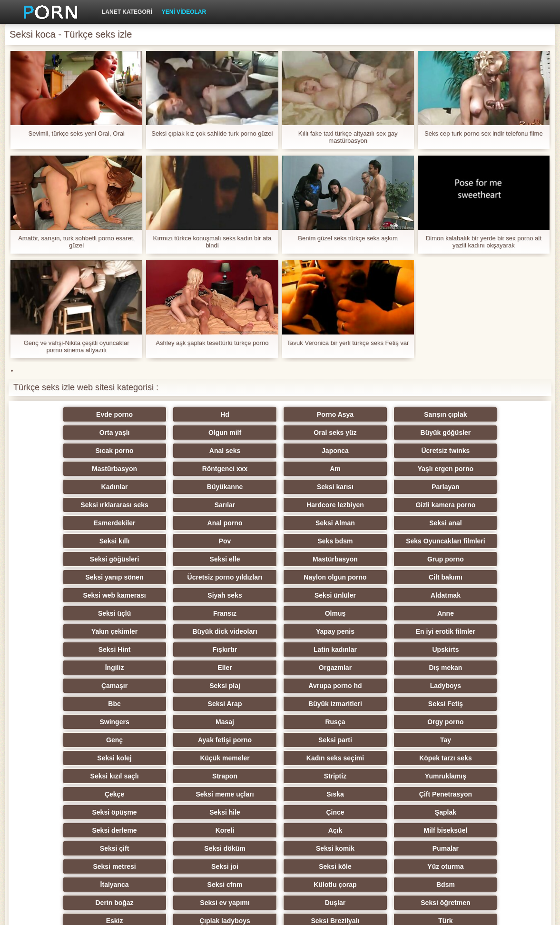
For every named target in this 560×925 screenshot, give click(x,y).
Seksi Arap (94, 649)
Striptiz (280, 704)
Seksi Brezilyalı (466, 812)
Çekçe (467, 704)
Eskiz (280, 812)
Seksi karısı (373, 469)
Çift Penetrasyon (280, 722)
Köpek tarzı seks (467, 686)
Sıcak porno (373, 433)
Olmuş (187, 577)
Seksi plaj (187, 631)
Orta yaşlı (466, 414)
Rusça (94, 668)
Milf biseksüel (94, 758)
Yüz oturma (373, 776)
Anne (280, 577)
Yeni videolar (184, 12)
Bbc (466, 631)
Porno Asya (280, 414)
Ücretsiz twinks (187, 451)
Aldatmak (373, 559)
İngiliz (187, 613)
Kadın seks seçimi (373, 686)
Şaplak (187, 740)
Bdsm (280, 794)
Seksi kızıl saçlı (94, 704)
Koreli (373, 740)
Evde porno (93, 414)
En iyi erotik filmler (187, 595)
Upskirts (94, 613)
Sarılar (187, 487)
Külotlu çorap (187, 794)
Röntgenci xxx (373, 451)
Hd (187, 414)
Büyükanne (280, 469)
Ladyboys (373, 631)
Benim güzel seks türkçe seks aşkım (348, 238)
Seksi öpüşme (373, 722)
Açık (466, 740)
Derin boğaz (373, 794)
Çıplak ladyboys (373, 812)
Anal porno (94, 505)
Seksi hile (467, 722)
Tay (93, 686)
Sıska (187, 722)
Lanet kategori (127, 12)
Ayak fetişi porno (373, 668)
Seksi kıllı (373, 505)
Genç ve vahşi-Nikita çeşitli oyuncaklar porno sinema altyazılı (77, 346)
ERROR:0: (472, 912)
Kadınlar (187, 469)
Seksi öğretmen (187, 812)
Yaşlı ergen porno (93, 469)
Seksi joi (187, 776)
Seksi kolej (187, 686)
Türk (94, 830)
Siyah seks (187, 559)
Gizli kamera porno (373, 487)
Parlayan (466, 469)
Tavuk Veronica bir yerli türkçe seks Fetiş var (348, 343)
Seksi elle (373, 523)
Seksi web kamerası (94, 559)
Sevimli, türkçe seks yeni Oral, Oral (76, 133)
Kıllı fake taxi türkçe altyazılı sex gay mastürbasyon (348, 137)
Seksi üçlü (467, 559)
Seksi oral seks (187, 830)
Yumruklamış (373, 704)
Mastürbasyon (280, 451)
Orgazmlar (373, 613)
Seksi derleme (280, 740)
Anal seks (467, 433)
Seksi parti (467, 668)
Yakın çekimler (373, 577)
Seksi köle (280, 776)
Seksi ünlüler (280, 559)
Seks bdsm (94, 523)
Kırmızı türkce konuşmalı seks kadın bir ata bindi (212, 242)
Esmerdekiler (466, 487)
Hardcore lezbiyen (280, 487)
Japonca (93, 451)
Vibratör (280, 830)
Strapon (187, 704)
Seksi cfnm (94, 794)
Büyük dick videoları (466, 577)
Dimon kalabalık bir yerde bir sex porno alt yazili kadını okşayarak (484, 242)
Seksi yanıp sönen (187, 541)
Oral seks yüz (187, 433)
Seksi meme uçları (94, 722)
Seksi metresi (94, 776)
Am (467, 451)
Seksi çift (187, 758)
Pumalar (467, 758)
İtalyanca (466, 776)
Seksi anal (280, 505)
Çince (94, 740)
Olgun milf (93, 433)
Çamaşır (93, 631)
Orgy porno (187, 668)
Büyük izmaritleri (187, 649)
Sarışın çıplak (373, 414)
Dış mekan (466, 613)
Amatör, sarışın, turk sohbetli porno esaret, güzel (76, 242)
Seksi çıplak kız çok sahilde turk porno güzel (212, 133)
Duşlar (94, 812)
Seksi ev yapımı (466, 794)
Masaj (467, 649)
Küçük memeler (280, 686)
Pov (466, 505)
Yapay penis (93, 595)
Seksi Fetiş (280, 649)
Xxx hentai (373, 830)
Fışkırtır (373, 595)
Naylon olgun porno (373, 541)
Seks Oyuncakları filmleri (187, 523)
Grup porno (93, 541)
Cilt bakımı (467, 541)
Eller (280, 613)
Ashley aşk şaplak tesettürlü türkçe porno (212, 343)
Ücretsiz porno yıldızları (280, 541)
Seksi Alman (187, 505)
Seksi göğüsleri (280, 523)
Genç (280, 668)
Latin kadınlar (467, 595)
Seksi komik (373, 758)
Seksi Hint (280, 595)
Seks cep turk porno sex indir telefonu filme (484, 133)
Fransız (93, 577)
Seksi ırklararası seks (93, 487)
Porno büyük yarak (466, 830)
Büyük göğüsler (280, 433)
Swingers (373, 649)
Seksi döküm (280, 758)
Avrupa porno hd (280, 631)
